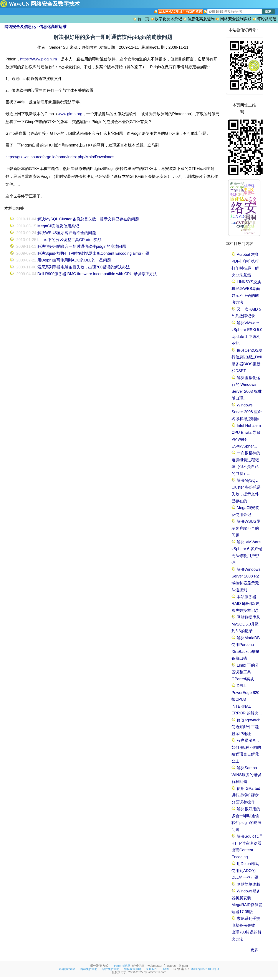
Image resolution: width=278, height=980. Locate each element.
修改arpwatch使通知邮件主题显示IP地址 (246, 727)
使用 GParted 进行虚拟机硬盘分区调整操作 (246, 795)
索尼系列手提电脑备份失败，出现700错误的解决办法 (84, 267)
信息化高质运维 (201, 19)
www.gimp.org (70, 114)
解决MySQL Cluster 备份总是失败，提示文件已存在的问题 (88, 219)
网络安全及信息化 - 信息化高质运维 (35, 27)
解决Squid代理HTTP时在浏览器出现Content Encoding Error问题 (93, 253)
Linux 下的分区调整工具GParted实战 (69, 240)
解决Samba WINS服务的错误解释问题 (246, 775)
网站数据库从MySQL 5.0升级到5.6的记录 (246, 624)
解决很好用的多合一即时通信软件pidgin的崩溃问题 (82, 246)
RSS (166, 969)
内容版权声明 (67, 969)
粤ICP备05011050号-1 (205, 969)
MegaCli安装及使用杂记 (58, 226)
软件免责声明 (111, 969)
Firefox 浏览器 (121, 966)
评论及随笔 (267, 19)
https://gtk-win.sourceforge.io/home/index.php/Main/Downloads (60, 157)
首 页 (143, 19)
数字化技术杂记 (168, 19)
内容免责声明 (89, 969)
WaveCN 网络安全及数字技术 (44, 4)
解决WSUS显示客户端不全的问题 (67, 233)
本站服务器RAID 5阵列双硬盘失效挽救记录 (246, 604)
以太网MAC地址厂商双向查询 (180, 11)
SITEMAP (152, 969)
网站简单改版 (248, 884)
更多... (256, 950)
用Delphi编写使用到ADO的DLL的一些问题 (74, 260)
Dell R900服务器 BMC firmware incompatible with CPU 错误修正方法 (97, 274)
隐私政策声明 (132, 969)
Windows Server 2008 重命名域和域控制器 (247, 412)
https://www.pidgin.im (39, 59)
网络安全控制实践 (236, 19)
